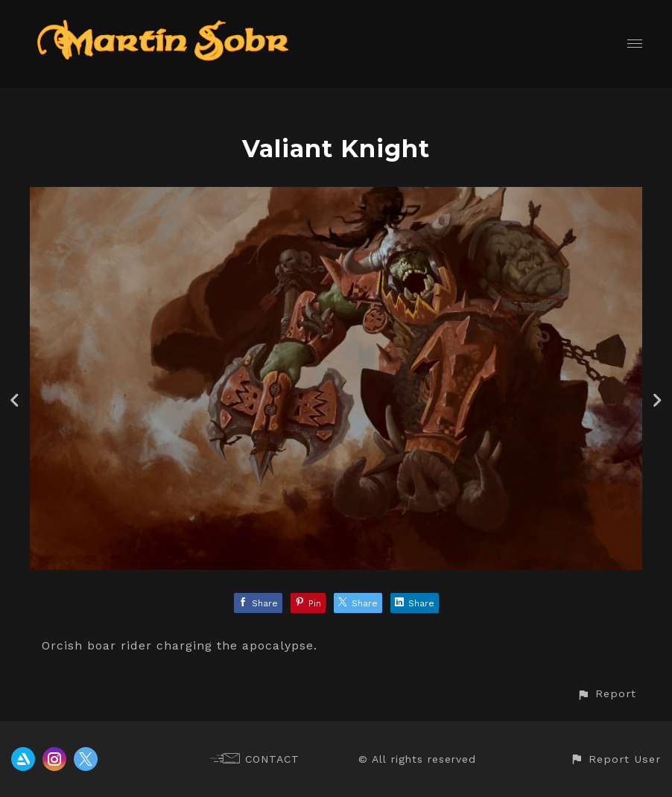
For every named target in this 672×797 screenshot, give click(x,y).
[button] (606, 694)
